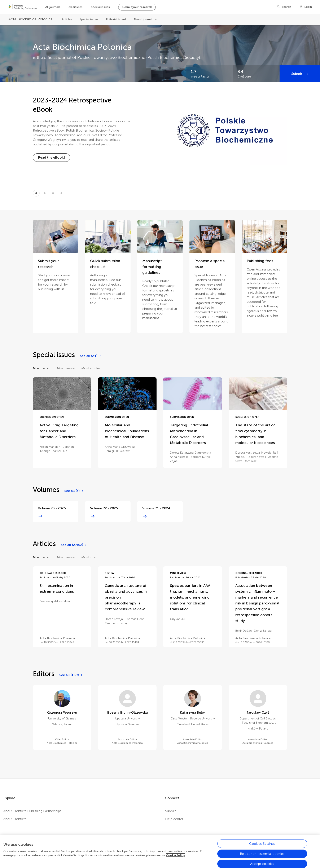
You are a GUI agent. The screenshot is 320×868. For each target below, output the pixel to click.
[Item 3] (61, 193)
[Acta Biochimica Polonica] (31, 19)
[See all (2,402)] (74, 545)
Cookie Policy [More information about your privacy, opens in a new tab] (176, 861)
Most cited (89, 557)
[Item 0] (36, 193)
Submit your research (137, 7)
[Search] (284, 7)
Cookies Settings (262, 849)
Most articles (91, 368)
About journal (143, 19)
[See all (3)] (74, 491)
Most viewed (67, 368)
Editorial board (116, 19)
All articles (76, 7)
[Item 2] (53, 193)
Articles (67, 19)
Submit (297, 74)
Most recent (42, 368)
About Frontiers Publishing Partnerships (32, 811)
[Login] (306, 7)
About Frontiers (15, 819)
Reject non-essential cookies (262, 860)
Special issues (100, 7)
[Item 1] (45, 193)
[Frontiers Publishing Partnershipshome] (23, 7)
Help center (174, 819)
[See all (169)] (71, 675)
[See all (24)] (91, 356)
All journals (53, 7)
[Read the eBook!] (52, 158)
